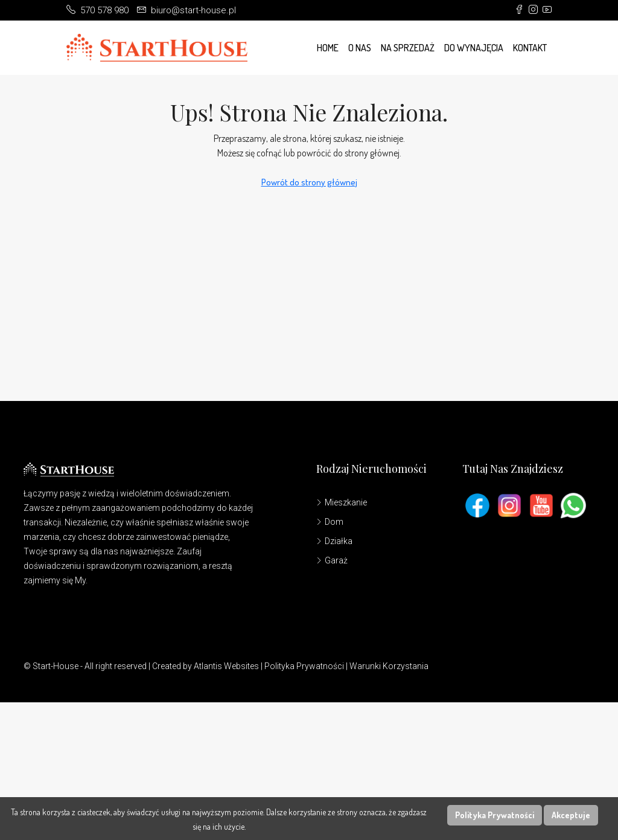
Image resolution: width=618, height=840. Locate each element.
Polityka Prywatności (304, 666)
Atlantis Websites (226, 666)
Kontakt (530, 48)
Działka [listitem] (334, 541)
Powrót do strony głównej (309, 182)
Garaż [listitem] (332, 560)
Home (328, 48)
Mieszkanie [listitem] (342, 502)
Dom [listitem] (330, 522)
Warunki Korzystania (389, 666)
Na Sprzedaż (408, 48)
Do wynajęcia (474, 48)
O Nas (360, 48)
